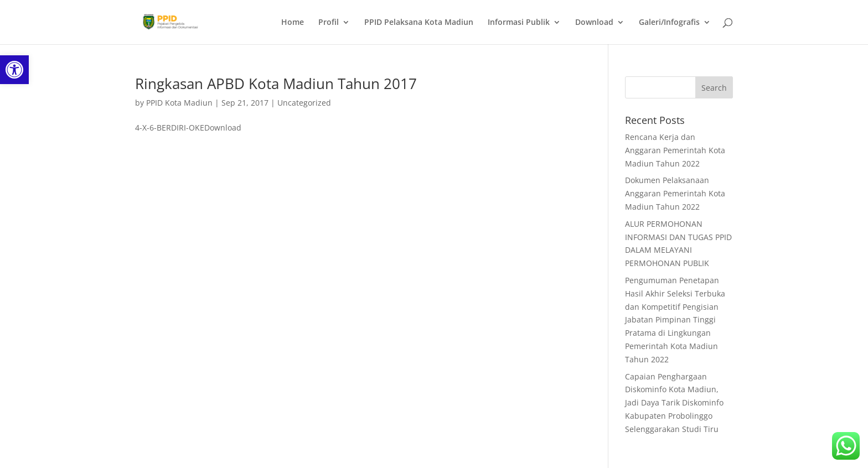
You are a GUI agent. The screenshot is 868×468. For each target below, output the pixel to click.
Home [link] (293, 23)
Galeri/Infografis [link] (669, 23)
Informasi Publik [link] (519, 23)
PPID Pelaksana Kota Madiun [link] (419, 23)
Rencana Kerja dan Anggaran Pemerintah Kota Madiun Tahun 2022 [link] (675, 150)
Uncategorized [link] (304, 103)
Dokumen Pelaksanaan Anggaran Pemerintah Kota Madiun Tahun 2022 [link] (675, 193)
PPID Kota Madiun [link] (179, 103)
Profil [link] (329, 23)
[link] (14, 70)
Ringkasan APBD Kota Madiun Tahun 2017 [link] (276, 84)
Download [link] (594, 23)
